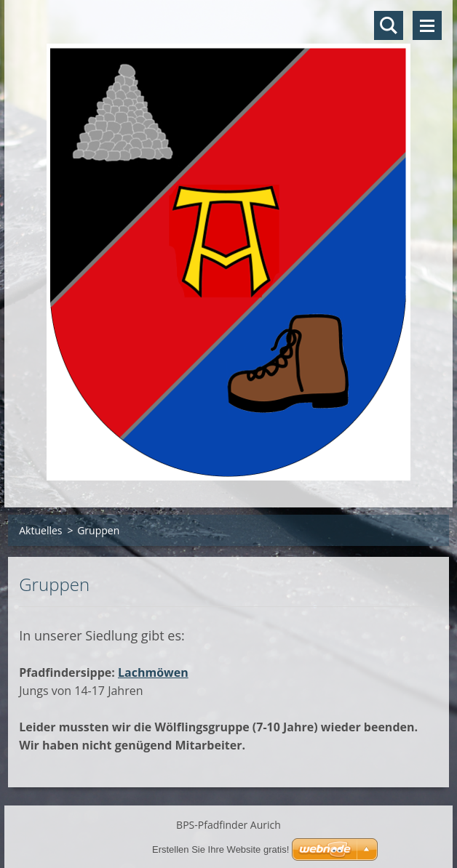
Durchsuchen (389, 25)
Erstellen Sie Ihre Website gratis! (220, 849)
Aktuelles (40, 530)
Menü (427, 25)
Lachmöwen (153, 672)
